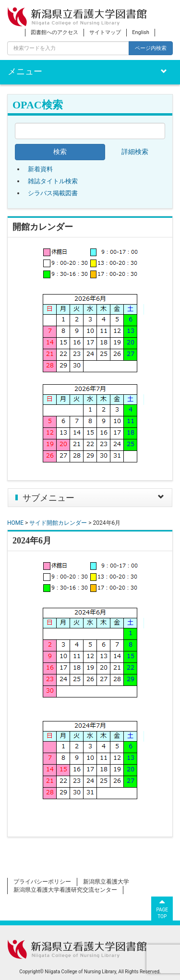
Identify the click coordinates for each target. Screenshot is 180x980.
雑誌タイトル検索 (53, 181)
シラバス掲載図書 (53, 193)
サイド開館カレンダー (58, 523)
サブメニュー (48, 498)
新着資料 (40, 169)
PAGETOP (162, 908)
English (141, 32)
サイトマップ (105, 32)
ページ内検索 (151, 48)
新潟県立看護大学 (106, 882)
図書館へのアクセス (54, 32)
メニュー (25, 71)
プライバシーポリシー (42, 882)
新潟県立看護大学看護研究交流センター (65, 890)
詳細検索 (135, 152)
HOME (15, 523)
